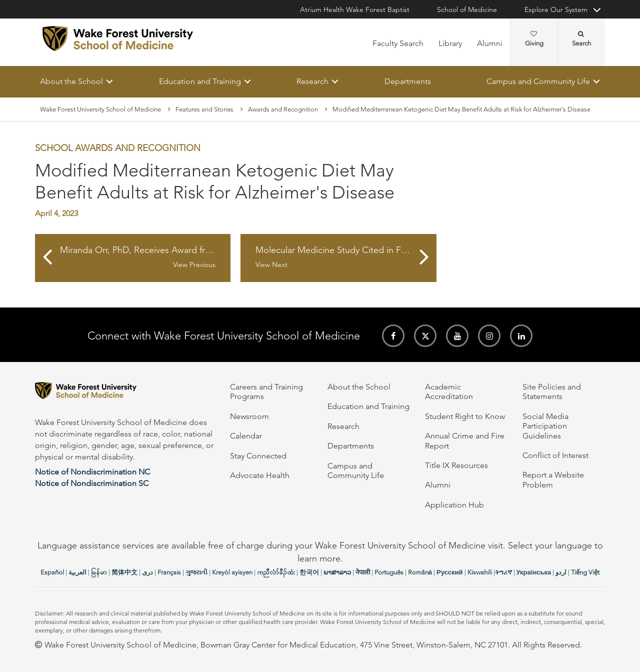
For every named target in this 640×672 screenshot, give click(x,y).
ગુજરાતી (196, 572)
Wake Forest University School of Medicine (100, 109)
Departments (408, 81)
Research (312, 81)
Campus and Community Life (538, 81)
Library (450, 43)
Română (420, 572)
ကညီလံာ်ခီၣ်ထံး (276, 572)
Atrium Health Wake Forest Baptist (355, 9)
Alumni (490, 43)
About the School (71, 81)
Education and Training (200, 81)
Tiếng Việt (585, 572)
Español (52, 572)
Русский (450, 572)
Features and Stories (204, 109)
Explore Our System (556, 9)
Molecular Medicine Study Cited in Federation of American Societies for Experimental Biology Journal (346, 257)
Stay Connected (258, 456)
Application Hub (454, 505)
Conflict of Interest (555, 455)
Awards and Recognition (283, 109)
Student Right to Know (465, 416)
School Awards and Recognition (118, 148)
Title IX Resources (456, 465)
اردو (561, 572)
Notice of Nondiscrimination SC (92, 483)
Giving (534, 39)
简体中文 (124, 572)
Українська (534, 572)
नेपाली (363, 572)
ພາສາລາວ (337, 572)
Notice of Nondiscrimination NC (92, 472)
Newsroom (249, 416)
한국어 (309, 572)
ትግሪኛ (503, 572)
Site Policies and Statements (552, 391)
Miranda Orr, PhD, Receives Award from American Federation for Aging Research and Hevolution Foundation (145, 257)
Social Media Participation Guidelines (545, 426)
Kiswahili (480, 572)
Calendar (246, 436)
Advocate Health (260, 475)
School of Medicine (467, 9)
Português (389, 572)
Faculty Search (398, 43)
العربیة (77, 572)
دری (147, 572)
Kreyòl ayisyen (232, 572)
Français (169, 572)
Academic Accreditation (449, 391)
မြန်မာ (99, 572)
